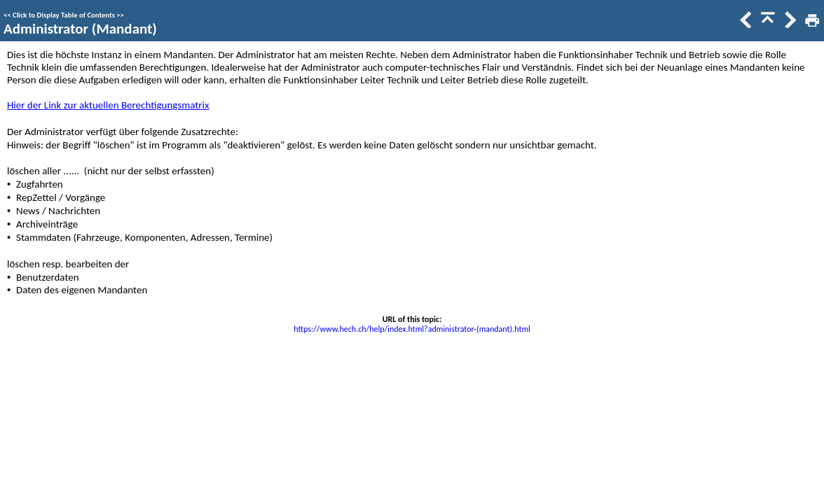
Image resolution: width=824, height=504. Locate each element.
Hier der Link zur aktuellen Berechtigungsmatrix (108, 105)
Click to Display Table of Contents (64, 15)
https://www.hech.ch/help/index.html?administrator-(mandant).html (412, 329)
